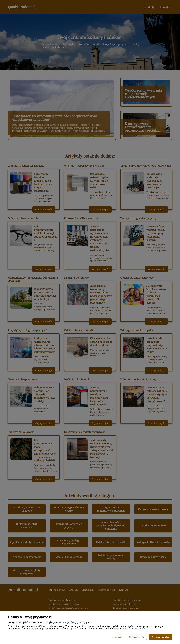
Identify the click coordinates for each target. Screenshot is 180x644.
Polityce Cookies (138, 629)
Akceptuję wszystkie (161, 637)
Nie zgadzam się (136, 637)
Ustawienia (116, 637)
